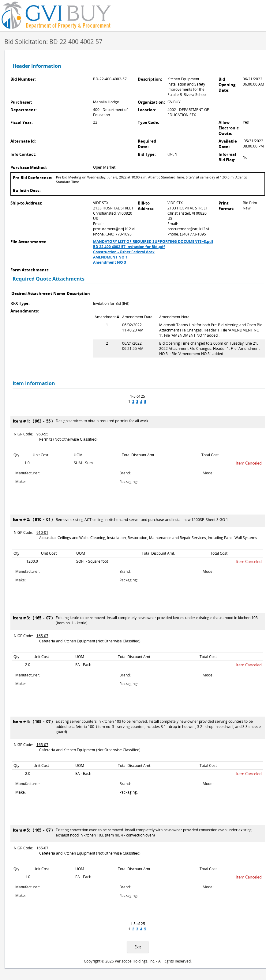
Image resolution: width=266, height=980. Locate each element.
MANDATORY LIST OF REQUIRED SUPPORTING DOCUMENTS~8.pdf (153, 241)
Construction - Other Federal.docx (124, 252)
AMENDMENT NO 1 (110, 257)
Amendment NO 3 (110, 262)
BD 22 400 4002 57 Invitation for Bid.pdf (129, 247)
